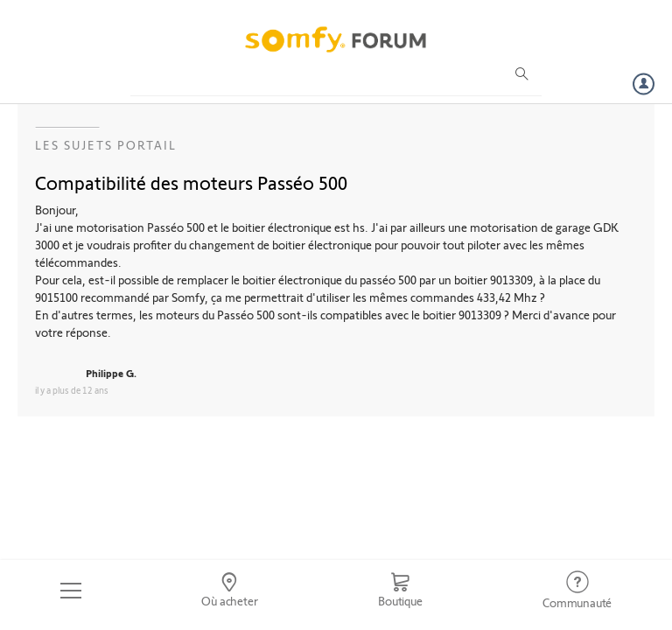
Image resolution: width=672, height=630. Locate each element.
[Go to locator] (230, 591)
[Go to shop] (400, 591)
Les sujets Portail (106, 145)
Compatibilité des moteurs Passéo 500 (191, 182)
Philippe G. (111, 373)
